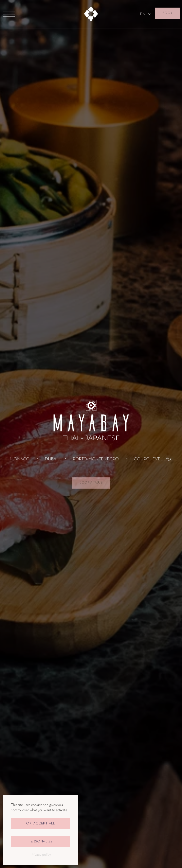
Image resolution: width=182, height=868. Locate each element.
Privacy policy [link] (41, 855)
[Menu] (9, 14)
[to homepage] (91, 14)
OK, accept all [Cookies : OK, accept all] (41, 823)
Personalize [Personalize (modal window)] (41, 841)
